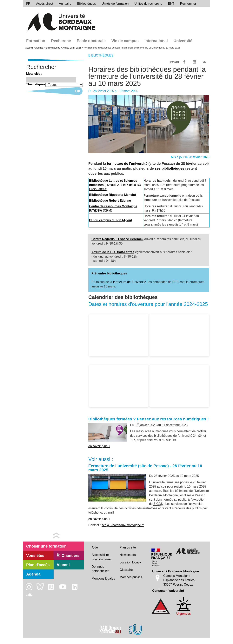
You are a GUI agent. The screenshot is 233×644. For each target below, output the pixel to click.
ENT (171, 4)
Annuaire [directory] (65, 4)
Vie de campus (125, 41)
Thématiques (36, 84)
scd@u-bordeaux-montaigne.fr (123, 525)
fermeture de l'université (127, 164)
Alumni (63, 565)
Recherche (61, 41)
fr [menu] (28, 4)
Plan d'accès (38, 565)
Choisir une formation (46, 546)
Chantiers (68, 555)
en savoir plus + (99, 446)
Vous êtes (35, 555)
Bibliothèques (87, 4)
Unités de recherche (148, 4)
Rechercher (188, 4)
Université (183, 41)
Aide (95, 547)
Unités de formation (115, 4)
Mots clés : (34, 74)
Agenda (39, 48)
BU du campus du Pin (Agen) (110, 220)
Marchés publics (131, 577)
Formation (36, 41)
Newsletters (128, 555)
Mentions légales (103, 578)
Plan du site (128, 547)
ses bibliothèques (170, 168)
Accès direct (45, 4)
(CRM (107, 210)
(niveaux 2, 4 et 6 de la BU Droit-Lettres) (115, 185)
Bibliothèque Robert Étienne (110, 201)
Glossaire (126, 570)
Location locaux (130, 562)
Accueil (29, 48)
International (156, 41)
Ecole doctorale (91, 41)
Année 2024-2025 (72, 48)
